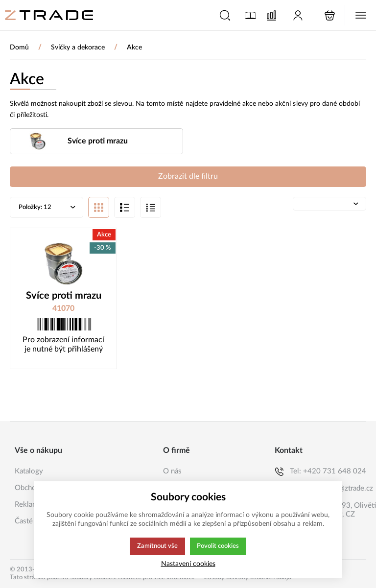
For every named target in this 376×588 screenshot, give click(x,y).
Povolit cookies (218, 546)
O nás (172, 471)
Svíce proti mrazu (64, 297)
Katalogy (29, 471)
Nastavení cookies (188, 564)
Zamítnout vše (157, 546)
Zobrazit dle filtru (188, 177)
